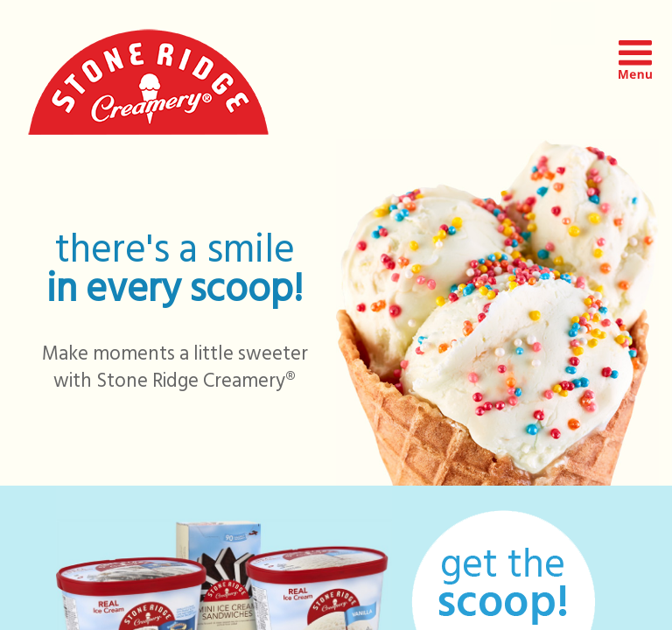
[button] (635, 74)
